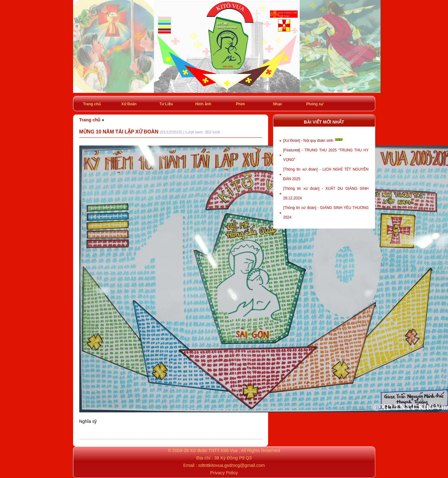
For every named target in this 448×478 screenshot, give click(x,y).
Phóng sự (315, 104)
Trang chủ (92, 104)
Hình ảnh (203, 104)
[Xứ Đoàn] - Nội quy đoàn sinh (313, 140)
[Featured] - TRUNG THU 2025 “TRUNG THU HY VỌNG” (326, 155)
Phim (240, 104)
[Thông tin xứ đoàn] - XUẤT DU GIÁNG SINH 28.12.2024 (326, 193)
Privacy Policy (224, 473)
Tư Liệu (166, 104)
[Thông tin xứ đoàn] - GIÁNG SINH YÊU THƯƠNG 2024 (326, 213)
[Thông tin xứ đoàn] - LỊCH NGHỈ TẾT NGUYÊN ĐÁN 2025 (326, 174)
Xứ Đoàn (129, 104)
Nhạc (278, 104)
